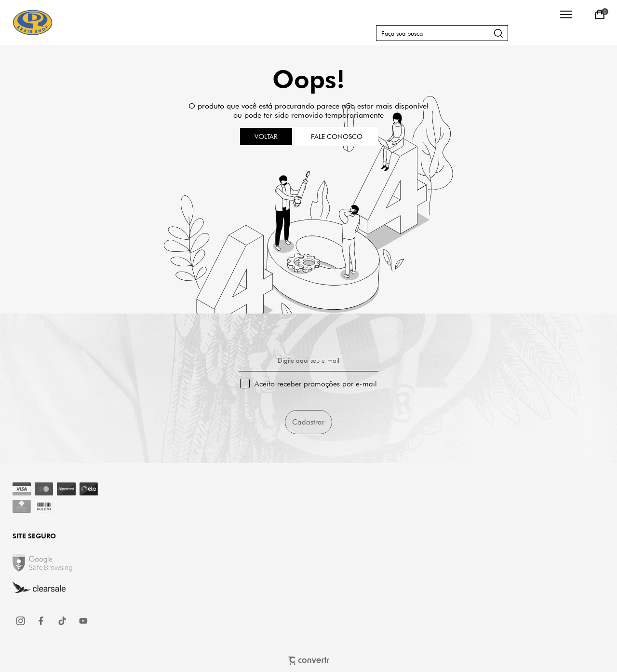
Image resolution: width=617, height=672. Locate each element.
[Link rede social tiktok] (63, 621)
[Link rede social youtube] (83, 621)
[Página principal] (33, 22)
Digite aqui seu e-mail (308, 360)
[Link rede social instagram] (21, 621)
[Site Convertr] (309, 661)
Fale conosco (337, 137)
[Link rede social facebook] (42, 621)
